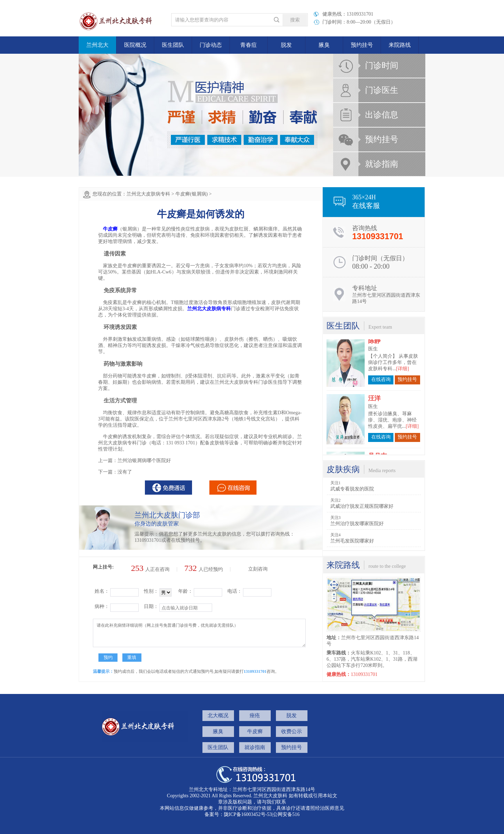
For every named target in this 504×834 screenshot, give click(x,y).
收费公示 (292, 731)
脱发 (286, 45)
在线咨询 (381, 359)
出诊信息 (382, 115)
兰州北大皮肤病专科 (148, 194)
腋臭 (324, 45)
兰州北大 (97, 45)
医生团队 (173, 45)
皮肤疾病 (343, 469)
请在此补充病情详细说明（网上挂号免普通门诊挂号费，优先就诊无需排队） (199, 633)
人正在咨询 (150, 569)
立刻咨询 (258, 569)
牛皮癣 (255, 731)
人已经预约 (204, 569)
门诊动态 (211, 45)
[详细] (403, 348)
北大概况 (218, 715)
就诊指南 (382, 164)
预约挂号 (362, 45)
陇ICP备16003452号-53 (248, 814)
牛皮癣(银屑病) (192, 194)
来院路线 (400, 45)
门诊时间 (382, 66)
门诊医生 (382, 90)
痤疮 (255, 715)
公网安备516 (286, 814)
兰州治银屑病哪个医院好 (144, 461)
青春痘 (249, 45)
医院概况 (135, 45)
